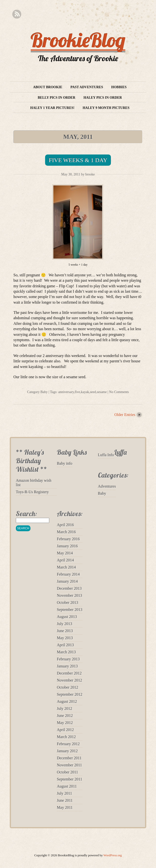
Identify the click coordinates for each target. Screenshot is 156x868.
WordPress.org (112, 855)
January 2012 (67, 751)
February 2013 (68, 659)
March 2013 (66, 652)
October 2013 (68, 603)
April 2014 (65, 560)
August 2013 (67, 617)
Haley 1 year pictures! (52, 108)
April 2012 (65, 730)
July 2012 (64, 709)
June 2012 (65, 716)
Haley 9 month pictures (106, 108)
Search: (26, 514)
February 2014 (68, 574)
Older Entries (125, 415)
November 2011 (69, 765)
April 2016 (65, 525)
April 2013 (65, 645)
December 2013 (69, 588)
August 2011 (67, 786)
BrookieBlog (78, 40)
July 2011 (64, 793)
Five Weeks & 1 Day (78, 160)
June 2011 (65, 800)
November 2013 (69, 595)
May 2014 (65, 553)
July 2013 (64, 624)
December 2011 (69, 758)
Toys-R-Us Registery (32, 492)
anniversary (66, 392)
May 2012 (65, 723)
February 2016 (68, 539)
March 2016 (66, 532)
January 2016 (67, 546)
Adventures (107, 486)
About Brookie (48, 87)
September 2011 (69, 779)
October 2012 (68, 687)
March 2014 (66, 567)
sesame (102, 392)
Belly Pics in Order (57, 98)
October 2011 (67, 772)
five (78, 392)
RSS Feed (17, 14)
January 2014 (67, 581)
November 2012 (69, 680)
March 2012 (66, 737)
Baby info (65, 463)
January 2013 (67, 666)
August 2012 (67, 701)
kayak (85, 392)
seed (93, 392)
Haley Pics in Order (103, 98)
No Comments (119, 392)
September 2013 (69, 610)
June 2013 (65, 631)
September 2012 (69, 694)
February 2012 (68, 744)
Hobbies (119, 87)
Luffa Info (106, 455)
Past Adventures (87, 87)
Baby (44, 392)
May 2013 (65, 638)
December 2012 (69, 673)
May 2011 (65, 807)
